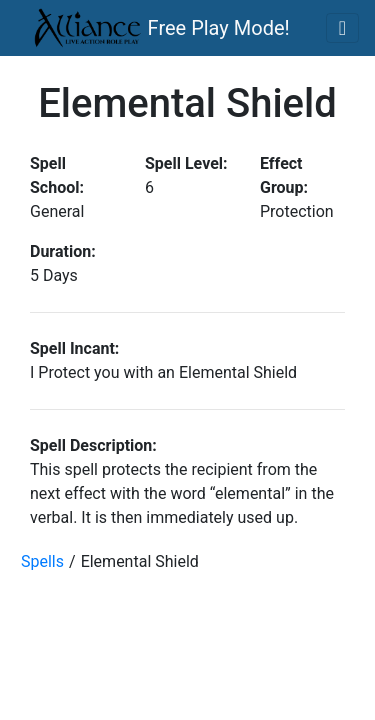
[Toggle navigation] (342, 28)
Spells (42, 561)
